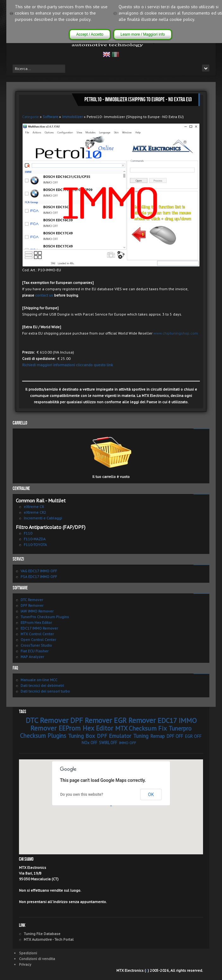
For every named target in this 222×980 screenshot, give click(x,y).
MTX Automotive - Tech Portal (49, 939)
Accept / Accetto (90, 35)
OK (151, 795)
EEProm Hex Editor (36, 622)
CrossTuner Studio (36, 645)
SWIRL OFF (108, 743)
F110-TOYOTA (35, 545)
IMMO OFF (127, 743)
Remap (157, 736)
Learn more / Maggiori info (143, 35)
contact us (44, 295)
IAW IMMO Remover (37, 611)
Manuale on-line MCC (39, 680)
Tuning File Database (42, 934)
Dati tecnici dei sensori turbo (45, 691)
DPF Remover (32, 605)
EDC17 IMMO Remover (39, 628)
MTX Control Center (37, 634)
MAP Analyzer (32, 657)
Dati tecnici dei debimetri (42, 685)
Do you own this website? (82, 795)
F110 (28, 533)
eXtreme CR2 (35, 512)
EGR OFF (193, 736)
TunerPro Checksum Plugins (45, 617)
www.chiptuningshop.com (176, 333)
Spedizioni (28, 953)
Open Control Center (38, 640)
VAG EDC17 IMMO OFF (39, 571)
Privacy (25, 964)
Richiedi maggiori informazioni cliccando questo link (68, 365)
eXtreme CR (34, 507)
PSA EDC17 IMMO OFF (39, 577)
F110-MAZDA (35, 539)
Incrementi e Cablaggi (43, 518)
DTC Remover (32, 600)
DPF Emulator (114, 736)
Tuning (141, 736)
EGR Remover (135, 720)
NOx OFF (89, 743)
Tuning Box (81, 736)
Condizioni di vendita (37, 959)
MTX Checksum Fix (141, 728)
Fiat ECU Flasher (34, 651)
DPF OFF (175, 736)
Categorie (31, 117)
